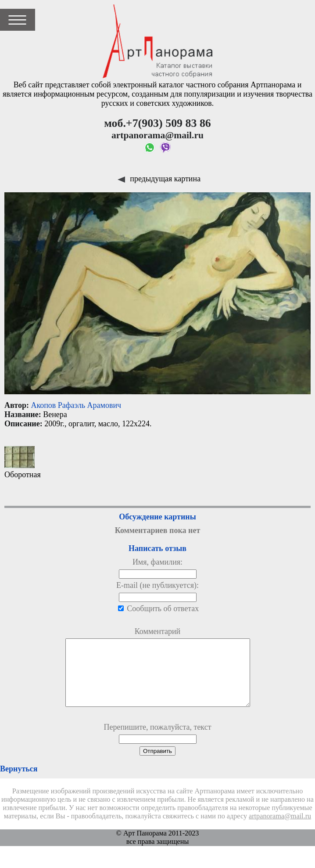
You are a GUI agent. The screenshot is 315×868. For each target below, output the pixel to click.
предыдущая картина (159, 179)
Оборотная (23, 463)
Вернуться (19, 782)
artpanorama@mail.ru (280, 829)
